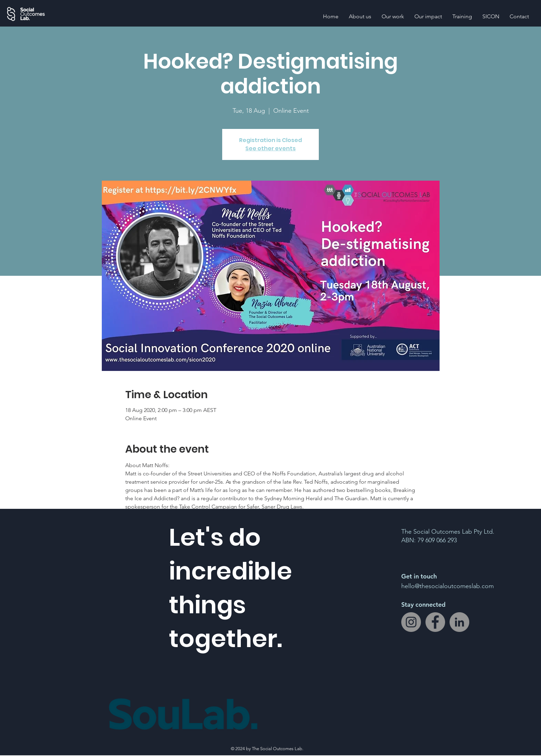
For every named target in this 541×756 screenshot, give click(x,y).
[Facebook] (435, 622)
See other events (270, 148)
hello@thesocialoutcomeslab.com (447, 586)
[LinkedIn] (459, 622)
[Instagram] (411, 622)
